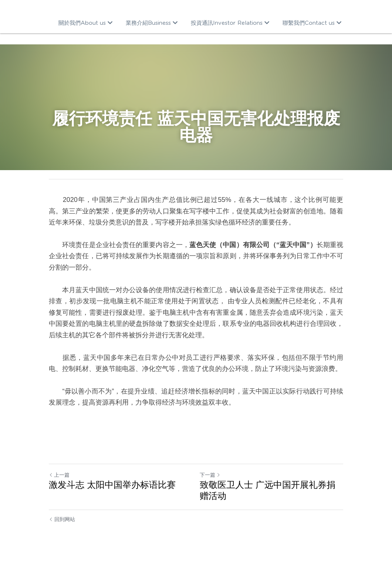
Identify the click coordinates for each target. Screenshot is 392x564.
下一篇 (210, 475)
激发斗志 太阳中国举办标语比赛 (112, 485)
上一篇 (59, 475)
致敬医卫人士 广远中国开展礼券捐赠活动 (268, 490)
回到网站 (62, 519)
